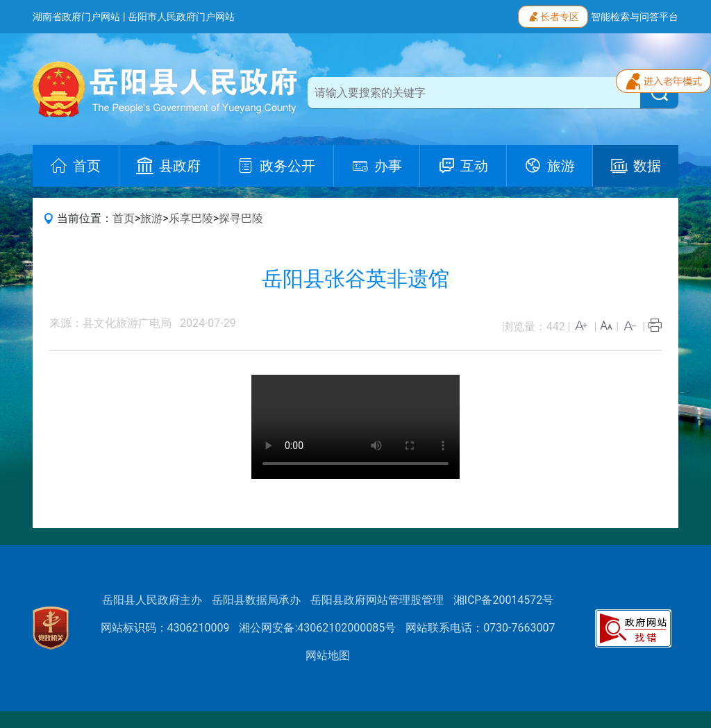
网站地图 (328, 655)
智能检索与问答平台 (635, 17)
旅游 (151, 218)
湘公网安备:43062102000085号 (317, 628)
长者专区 (553, 15)
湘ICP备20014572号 (504, 600)
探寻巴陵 (241, 218)
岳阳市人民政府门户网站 (181, 17)
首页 (124, 218)
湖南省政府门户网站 (76, 17)
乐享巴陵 (191, 218)
